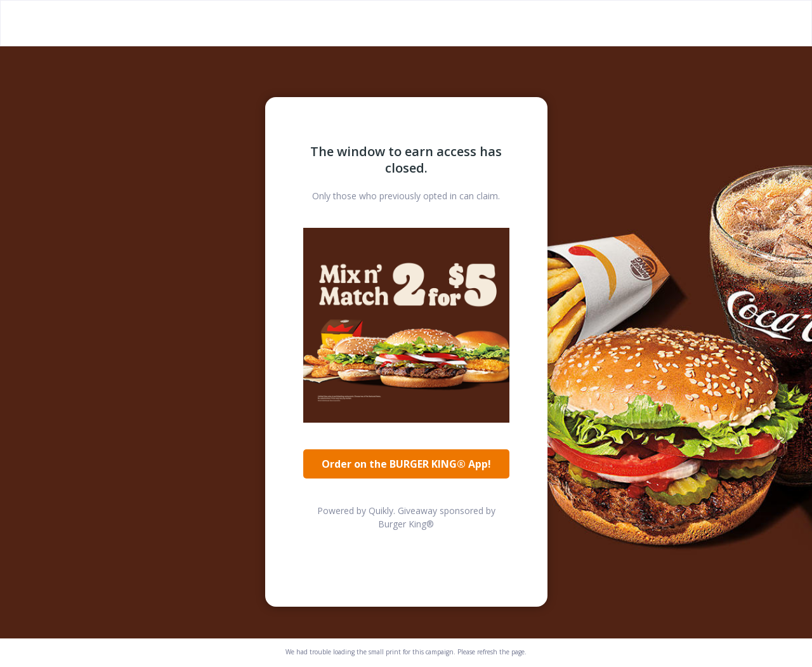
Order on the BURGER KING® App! (406, 464)
